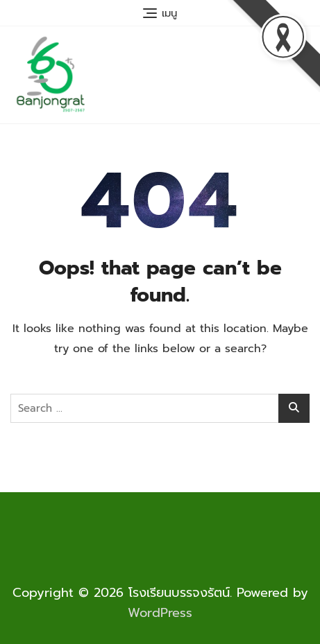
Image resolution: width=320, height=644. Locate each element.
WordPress (160, 613)
